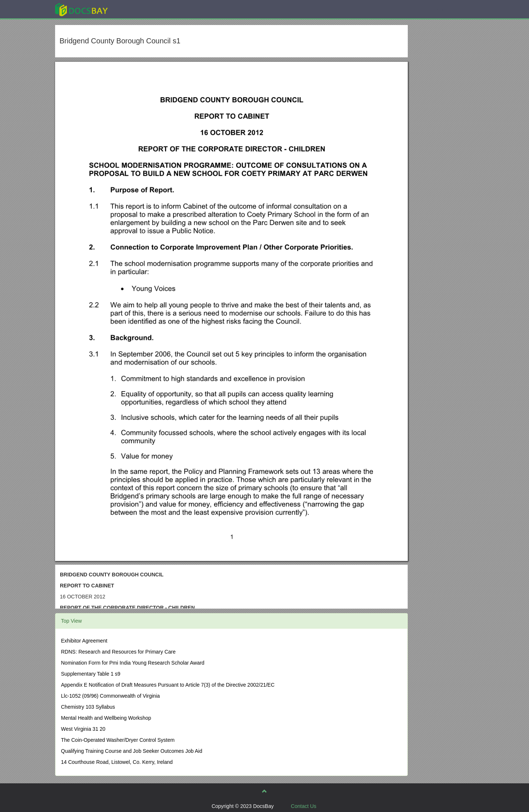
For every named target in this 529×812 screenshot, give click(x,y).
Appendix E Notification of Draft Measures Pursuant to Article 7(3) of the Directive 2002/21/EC (168, 685)
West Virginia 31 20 (83, 729)
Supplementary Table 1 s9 (91, 674)
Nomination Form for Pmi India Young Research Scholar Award (133, 663)
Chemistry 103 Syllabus (88, 707)
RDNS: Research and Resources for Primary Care (118, 652)
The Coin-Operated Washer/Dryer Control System (118, 740)
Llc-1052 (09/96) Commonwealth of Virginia (110, 696)
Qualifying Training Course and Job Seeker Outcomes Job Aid (132, 751)
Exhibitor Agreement (84, 641)
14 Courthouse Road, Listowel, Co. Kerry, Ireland (117, 762)
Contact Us (304, 806)
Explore (136, 9)
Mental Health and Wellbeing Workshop (106, 718)
